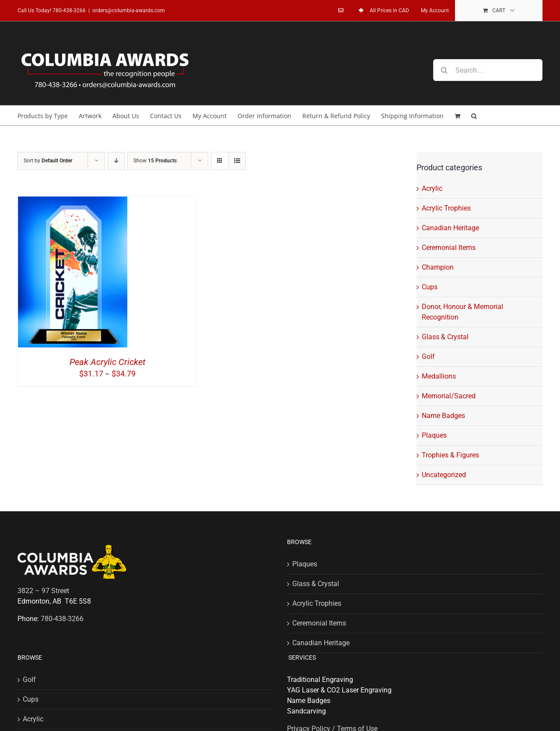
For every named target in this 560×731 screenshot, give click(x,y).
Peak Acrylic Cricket (107, 362)
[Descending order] (116, 161)
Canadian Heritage (450, 228)
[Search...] (488, 70)
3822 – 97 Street (43, 591)
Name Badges (443, 416)
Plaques (434, 435)
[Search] (444, 70)
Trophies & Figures (450, 455)
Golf (428, 357)
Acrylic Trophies (446, 208)
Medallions (439, 376)
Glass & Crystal (445, 337)
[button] (474, 115)
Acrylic (432, 188)
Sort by (48, 161)
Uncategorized (444, 475)
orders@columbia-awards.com (129, 11)
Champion (438, 267)
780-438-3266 (69, 11)
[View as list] (237, 161)
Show (155, 161)
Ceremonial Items (449, 248)
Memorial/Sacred (449, 396)
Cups (430, 287)
